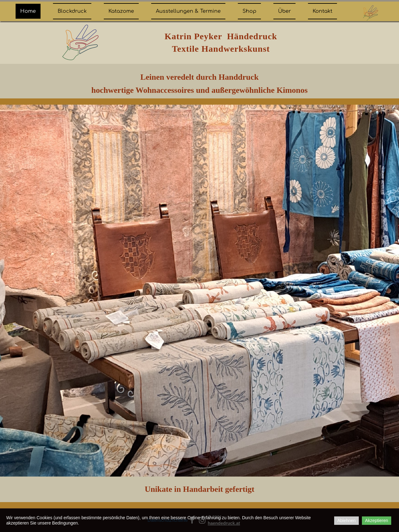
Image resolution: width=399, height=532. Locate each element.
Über (284, 11)
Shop (249, 11)
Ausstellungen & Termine (188, 11)
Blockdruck (72, 11)
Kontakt (322, 11)
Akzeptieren (377, 520)
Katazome (121, 11)
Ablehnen (346, 520)
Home (28, 11)
